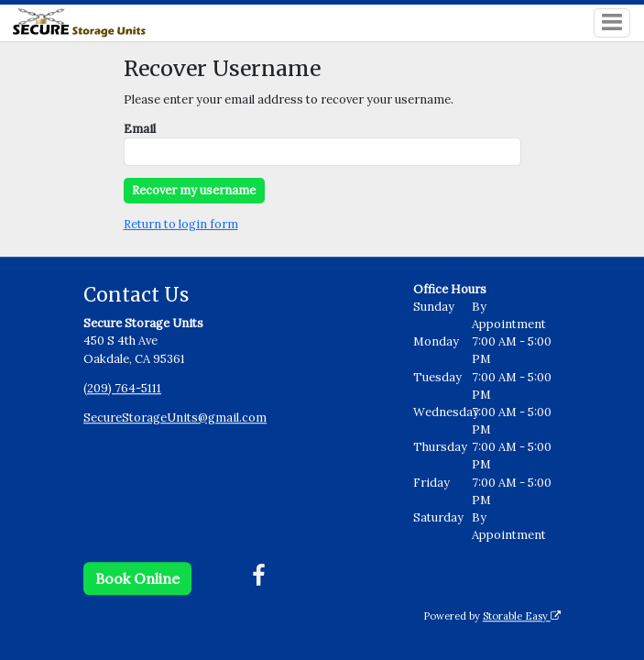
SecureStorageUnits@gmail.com (175, 418)
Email (140, 129)
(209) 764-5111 (122, 388)
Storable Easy (522, 616)
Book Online (137, 578)
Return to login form (181, 224)
